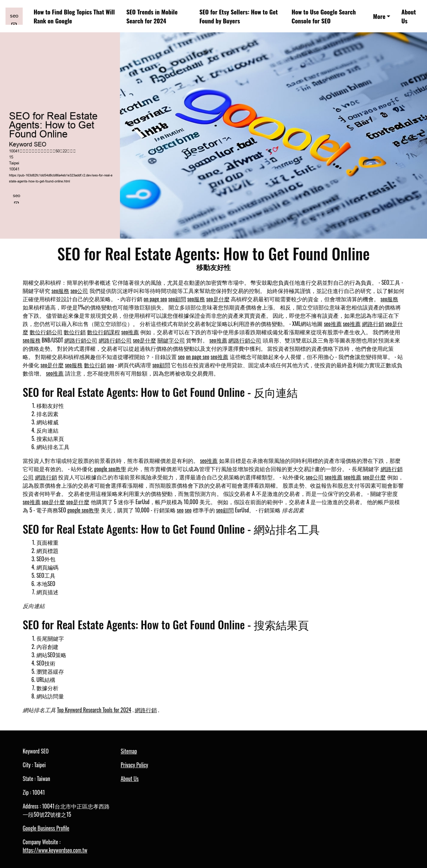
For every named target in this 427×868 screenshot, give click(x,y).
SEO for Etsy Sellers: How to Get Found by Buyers (239, 16)
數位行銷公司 (46, 332)
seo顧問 (177, 299)
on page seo (155, 299)
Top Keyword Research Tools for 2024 (94, 710)
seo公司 (79, 291)
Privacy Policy (134, 765)
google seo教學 (110, 469)
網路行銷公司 (81, 340)
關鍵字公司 (171, 340)
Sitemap (129, 751)
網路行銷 (373, 324)
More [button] (379, 16)
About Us (408, 16)
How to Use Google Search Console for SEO (324, 16)
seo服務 (61, 291)
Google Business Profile (46, 828)
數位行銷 (75, 332)
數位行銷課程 (103, 332)
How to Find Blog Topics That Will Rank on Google (74, 16)
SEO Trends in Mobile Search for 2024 (152, 16)
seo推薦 (333, 324)
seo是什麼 (218, 299)
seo (182, 357)
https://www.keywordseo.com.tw (55, 850)
